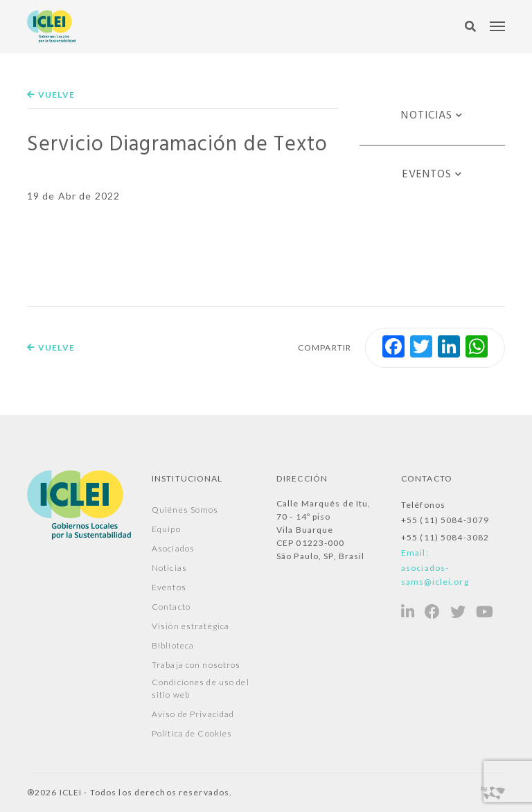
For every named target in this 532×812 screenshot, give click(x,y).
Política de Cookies (192, 733)
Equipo (166, 529)
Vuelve (51, 95)
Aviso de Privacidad (193, 714)
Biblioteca (173, 645)
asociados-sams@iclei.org (435, 574)
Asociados (173, 548)
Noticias (427, 116)
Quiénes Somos (185, 510)
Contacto (171, 607)
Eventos (427, 175)
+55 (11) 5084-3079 (445, 520)
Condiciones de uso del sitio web (201, 688)
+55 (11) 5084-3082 (445, 537)
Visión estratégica (190, 626)
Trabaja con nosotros (196, 665)
